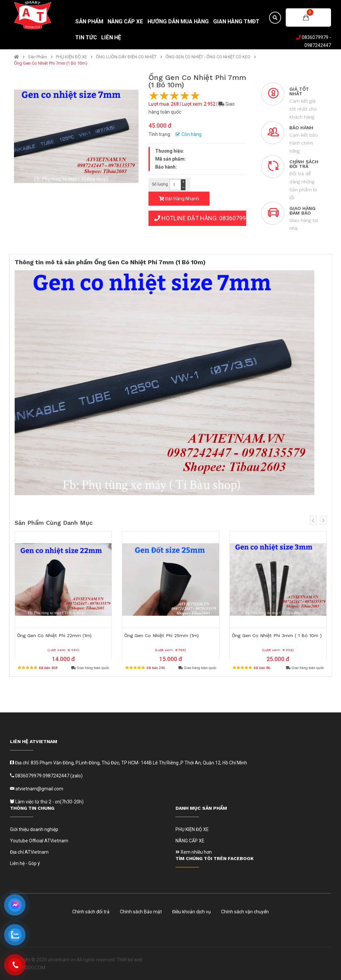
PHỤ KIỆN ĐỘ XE (71, 57)
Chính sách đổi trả (91, 912)
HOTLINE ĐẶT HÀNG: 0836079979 (200, 218)
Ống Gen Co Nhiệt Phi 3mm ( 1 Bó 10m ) (277, 635)
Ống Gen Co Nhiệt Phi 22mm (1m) (54, 635)
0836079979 (315, 37)
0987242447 (318, 45)
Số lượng (160, 184)
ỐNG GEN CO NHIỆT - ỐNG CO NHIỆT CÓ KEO (208, 57)
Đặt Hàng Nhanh (179, 199)
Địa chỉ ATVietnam (29, 852)
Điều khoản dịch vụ (191, 912)
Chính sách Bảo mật (141, 912)
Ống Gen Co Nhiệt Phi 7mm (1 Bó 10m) (51, 63)
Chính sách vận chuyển (245, 912)
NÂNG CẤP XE (190, 841)
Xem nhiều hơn (194, 852)
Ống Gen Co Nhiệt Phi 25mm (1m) (162, 635)
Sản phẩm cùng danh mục (54, 523)
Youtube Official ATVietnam (39, 841)
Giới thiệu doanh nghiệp (34, 829)
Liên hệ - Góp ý (25, 863)
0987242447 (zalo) (63, 776)
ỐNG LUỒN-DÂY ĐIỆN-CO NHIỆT (126, 57)
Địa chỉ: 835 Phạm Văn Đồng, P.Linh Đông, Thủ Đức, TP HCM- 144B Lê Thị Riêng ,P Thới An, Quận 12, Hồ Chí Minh (131, 763)
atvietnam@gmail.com (39, 789)
